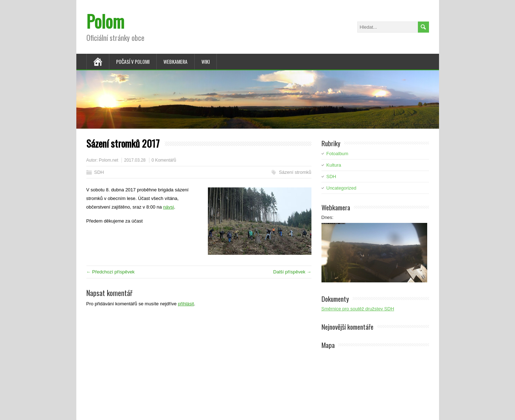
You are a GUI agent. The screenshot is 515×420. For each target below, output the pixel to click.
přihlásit (186, 304)
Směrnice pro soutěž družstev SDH (358, 309)
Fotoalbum (337, 154)
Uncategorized (342, 188)
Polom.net (109, 160)
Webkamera (175, 61)
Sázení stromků (295, 172)
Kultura (334, 165)
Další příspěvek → (292, 272)
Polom (105, 21)
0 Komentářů (164, 160)
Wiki (206, 61)
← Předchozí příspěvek (111, 272)
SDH (99, 172)
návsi (168, 207)
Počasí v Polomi (133, 61)
